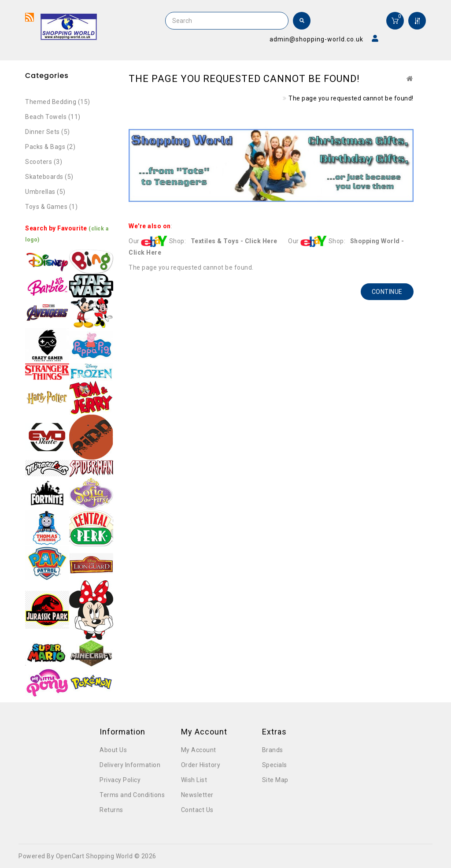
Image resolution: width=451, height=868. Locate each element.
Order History (201, 765)
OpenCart (70, 856)
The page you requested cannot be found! (351, 98)
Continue (387, 292)
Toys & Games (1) (51, 207)
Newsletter (197, 795)
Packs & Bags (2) (50, 147)
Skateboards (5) (49, 177)
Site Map (275, 780)
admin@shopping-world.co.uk (316, 39)
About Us (113, 750)
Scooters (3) (44, 162)
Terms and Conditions (132, 795)
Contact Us (197, 810)
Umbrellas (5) (45, 192)
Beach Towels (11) (53, 117)
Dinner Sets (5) (48, 132)
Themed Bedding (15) (58, 102)
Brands (273, 750)
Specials (275, 765)
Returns (111, 810)
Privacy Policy (120, 780)
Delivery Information (130, 765)
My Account (199, 750)
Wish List (194, 780)
